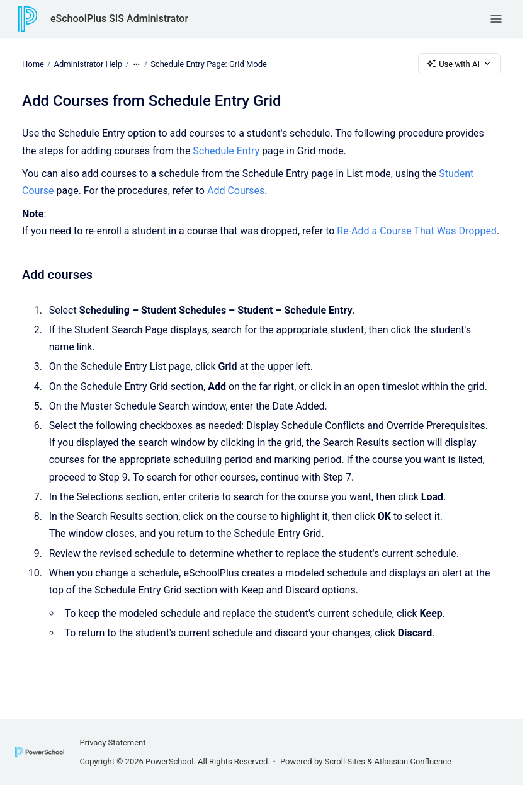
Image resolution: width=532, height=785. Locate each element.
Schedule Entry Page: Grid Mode (209, 63)
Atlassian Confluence (413, 761)
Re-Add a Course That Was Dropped (417, 231)
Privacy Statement (112, 742)
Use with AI (459, 64)
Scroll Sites (345, 761)
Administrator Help (88, 63)
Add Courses (236, 191)
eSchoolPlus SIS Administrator (119, 19)
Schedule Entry (226, 151)
